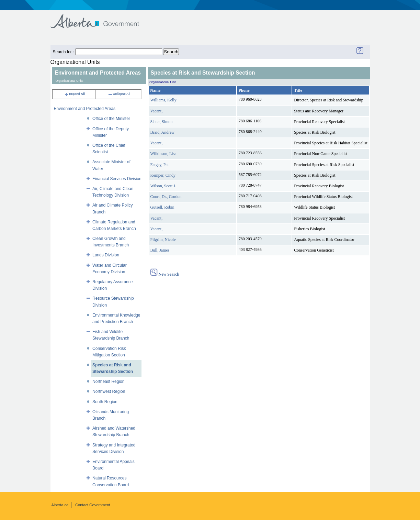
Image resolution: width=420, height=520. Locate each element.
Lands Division (106, 255)
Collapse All (119, 94)
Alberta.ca (60, 505)
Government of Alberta (100, 18)
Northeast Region (108, 381)
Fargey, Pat (160, 165)
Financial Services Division (117, 179)
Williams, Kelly (163, 100)
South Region (105, 402)
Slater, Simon (162, 122)
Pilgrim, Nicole (163, 240)
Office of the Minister (111, 119)
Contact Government (93, 505)
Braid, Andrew (163, 132)
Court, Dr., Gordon (166, 197)
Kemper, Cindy (163, 175)
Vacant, (157, 111)
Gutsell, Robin (162, 207)
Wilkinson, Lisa (163, 154)
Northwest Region (109, 391)
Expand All (75, 94)
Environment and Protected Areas (85, 109)
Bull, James (160, 250)
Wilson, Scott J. (163, 186)
